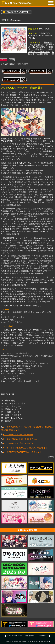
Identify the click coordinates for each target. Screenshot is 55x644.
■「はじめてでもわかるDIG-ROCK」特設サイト (25, 448)
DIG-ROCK (44, 29)
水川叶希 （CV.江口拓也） (41, 48)
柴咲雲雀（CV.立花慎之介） (40, 50)
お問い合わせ (29, 636)
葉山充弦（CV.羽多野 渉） (41, 53)
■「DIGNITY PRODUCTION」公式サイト (22, 452)
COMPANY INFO (42, 636)
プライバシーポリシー (14, 636)
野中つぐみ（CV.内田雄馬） (41, 46)
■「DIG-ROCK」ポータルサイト (18, 443)
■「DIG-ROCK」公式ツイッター (18, 434)
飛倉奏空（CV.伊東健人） (40, 44)
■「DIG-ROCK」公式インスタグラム (20, 439)
